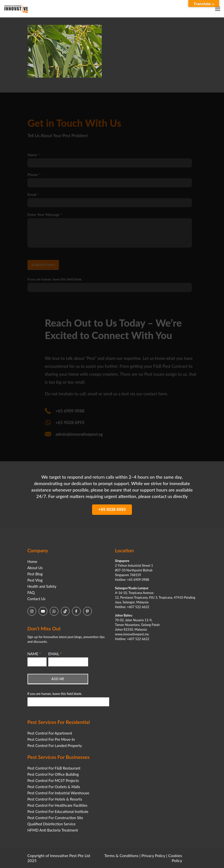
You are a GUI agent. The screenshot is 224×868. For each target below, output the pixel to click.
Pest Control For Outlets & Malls (54, 787)
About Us (35, 568)
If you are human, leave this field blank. (55, 694)
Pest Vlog (35, 580)
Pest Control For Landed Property (55, 745)
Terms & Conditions (122, 855)
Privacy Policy (153, 855)
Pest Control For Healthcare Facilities (57, 805)
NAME (34, 654)
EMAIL (55, 654)
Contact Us (37, 599)
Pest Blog (35, 574)
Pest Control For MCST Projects (53, 780)
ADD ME (58, 679)
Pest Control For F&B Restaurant (54, 768)
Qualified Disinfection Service (52, 824)
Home (32, 561)
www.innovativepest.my (132, 634)
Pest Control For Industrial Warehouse (58, 793)
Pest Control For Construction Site (55, 818)
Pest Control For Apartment (50, 733)
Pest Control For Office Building (53, 774)
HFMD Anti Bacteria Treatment (53, 830)
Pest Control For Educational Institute (58, 811)
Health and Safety (42, 586)
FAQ (31, 592)
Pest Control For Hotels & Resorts (55, 799)
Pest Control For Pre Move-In (51, 739)
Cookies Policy (175, 858)
